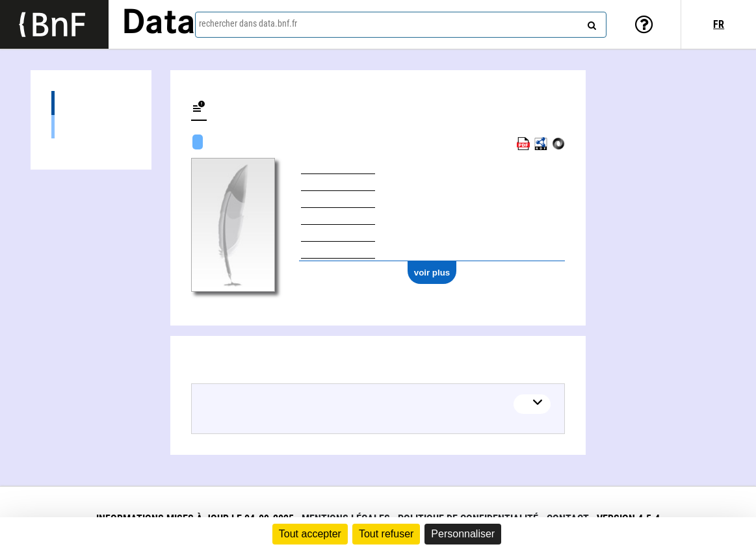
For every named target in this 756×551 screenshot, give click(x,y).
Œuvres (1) (91, 103)
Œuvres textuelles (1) (91, 126)
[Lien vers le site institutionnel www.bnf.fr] (54, 24)
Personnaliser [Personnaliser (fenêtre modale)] (463, 534)
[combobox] (401, 25)
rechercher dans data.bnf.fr (248, 23)
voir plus (432, 273)
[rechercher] (590, 23)
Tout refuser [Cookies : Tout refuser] (386, 534)
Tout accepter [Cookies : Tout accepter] (310, 534)
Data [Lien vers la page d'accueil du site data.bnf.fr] (159, 24)
